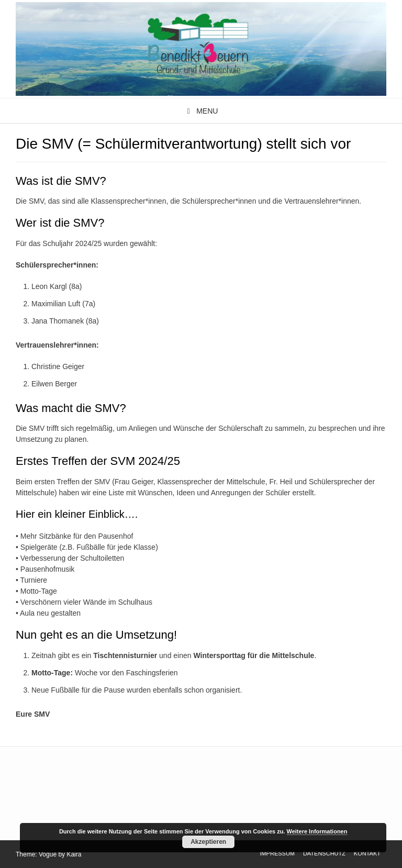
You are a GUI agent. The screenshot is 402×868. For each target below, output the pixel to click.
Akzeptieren (208, 842)
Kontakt (367, 853)
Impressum (277, 853)
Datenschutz (324, 853)
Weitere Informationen (317, 831)
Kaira (74, 854)
